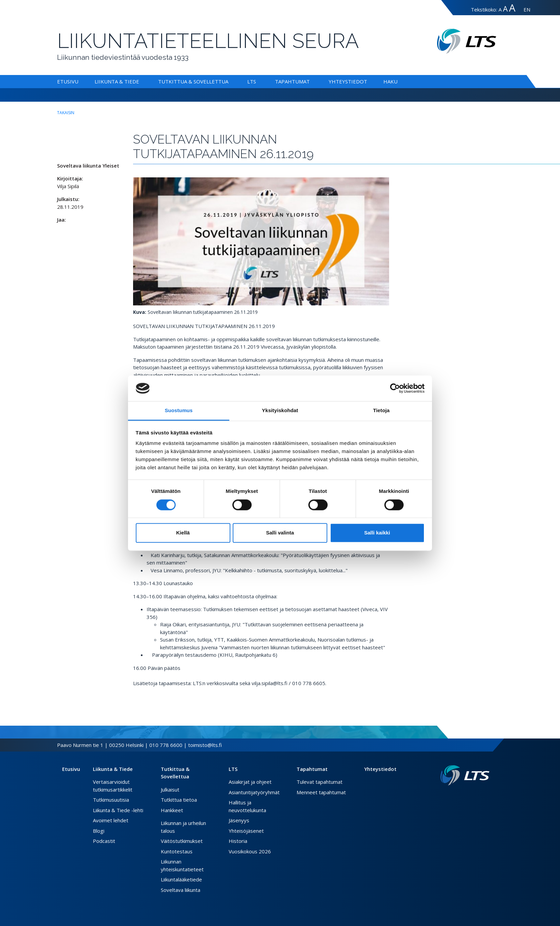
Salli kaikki (377, 533)
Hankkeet (172, 810)
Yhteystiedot (348, 81)
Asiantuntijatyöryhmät (254, 792)
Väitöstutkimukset (182, 841)
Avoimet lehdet (111, 820)
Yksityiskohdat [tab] (280, 411)
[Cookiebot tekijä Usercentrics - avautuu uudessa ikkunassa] (395, 388)
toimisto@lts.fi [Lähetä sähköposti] (205, 745)
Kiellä (183, 533)
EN (527, 9)
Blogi (99, 831)
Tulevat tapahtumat (320, 782)
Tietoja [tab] (381, 411)
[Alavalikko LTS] (257, 81)
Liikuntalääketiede (181, 879)
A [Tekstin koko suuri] (505, 9)
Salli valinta (280, 533)
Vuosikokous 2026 (250, 851)
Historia (238, 841)
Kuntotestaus (177, 851)
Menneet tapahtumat (321, 792)
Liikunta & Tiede (117, 81)
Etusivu (68, 81)
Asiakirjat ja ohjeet (250, 782)
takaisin (66, 113)
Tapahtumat (292, 81)
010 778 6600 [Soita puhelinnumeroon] (166, 745)
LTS (252, 81)
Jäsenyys (239, 820)
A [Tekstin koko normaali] (500, 9)
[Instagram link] (481, 796)
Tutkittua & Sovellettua (193, 81)
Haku (390, 81)
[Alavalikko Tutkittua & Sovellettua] (230, 81)
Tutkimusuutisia (111, 800)
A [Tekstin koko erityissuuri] (512, 8)
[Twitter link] (476, 796)
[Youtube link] (487, 796)
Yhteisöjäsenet (246, 831)
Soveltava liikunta (181, 890)
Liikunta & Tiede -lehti (118, 810)
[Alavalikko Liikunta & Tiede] (141, 81)
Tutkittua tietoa (179, 800)
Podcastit (104, 841)
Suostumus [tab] (179, 411)
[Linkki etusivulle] (465, 775)
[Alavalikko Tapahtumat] (311, 81)
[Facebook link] (470, 796)
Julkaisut (170, 790)
